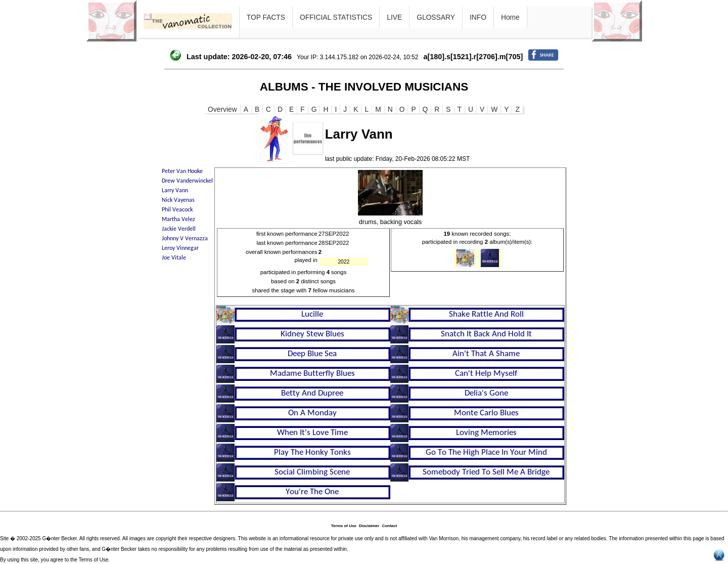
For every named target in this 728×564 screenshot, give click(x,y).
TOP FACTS (266, 17)
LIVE (394, 17)
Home (510, 17)
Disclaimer (369, 526)
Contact (389, 526)
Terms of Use (344, 526)
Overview (222, 109)
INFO (478, 17)
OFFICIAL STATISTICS (336, 17)
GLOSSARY (436, 17)
